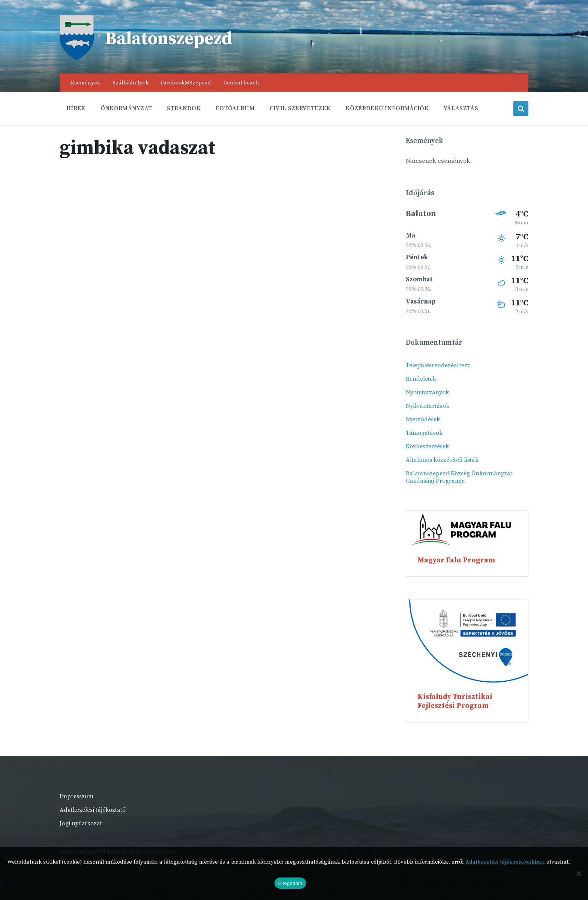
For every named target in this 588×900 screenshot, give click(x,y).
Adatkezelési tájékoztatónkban (505, 862)
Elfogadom (290, 883)
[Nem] (579, 873)
